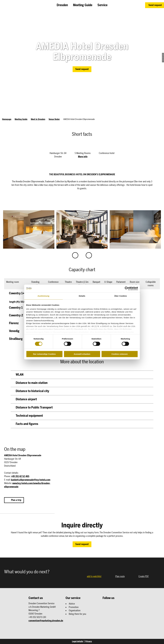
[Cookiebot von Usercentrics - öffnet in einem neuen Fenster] (127, 289)
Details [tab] (82, 296)
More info (83, 157)
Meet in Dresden (38, 119)
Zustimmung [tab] (44, 296)
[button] (155, 5)
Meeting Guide (21, 119)
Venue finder (54, 119)
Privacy (89, 641)
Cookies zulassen (120, 354)
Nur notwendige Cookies (44, 354)
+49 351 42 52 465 (20, 476)
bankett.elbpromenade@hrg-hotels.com (31, 480)
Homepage (7, 119)
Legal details (78, 641)
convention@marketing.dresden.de (46, 621)
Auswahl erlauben (82, 354)
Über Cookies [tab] (121, 296)
